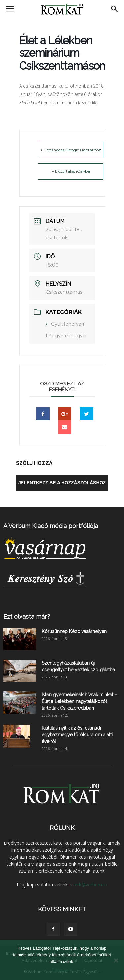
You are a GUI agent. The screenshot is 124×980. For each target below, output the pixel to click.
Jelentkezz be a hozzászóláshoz (62, 483)
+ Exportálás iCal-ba (71, 171)
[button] (115, 9)
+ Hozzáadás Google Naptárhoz (71, 150)
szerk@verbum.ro (89, 885)
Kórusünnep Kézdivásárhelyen (74, 631)
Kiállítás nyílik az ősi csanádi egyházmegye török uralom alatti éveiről (77, 735)
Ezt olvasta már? (27, 616)
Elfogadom (62, 970)
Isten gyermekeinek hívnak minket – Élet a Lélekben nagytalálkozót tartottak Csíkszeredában (80, 701)
